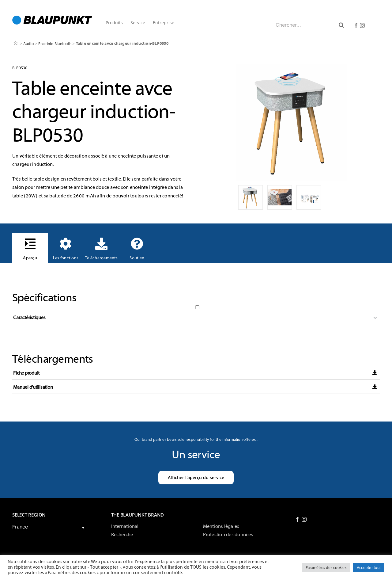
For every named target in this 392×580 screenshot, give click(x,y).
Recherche (122, 535)
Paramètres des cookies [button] (326, 568)
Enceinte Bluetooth (55, 43)
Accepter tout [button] (369, 568)
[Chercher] (341, 25)
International (125, 526)
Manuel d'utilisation (33, 387)
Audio (28, 43)
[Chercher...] (310, 25)
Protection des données (228, 535)
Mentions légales (221, 526)
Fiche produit (26, 373)
